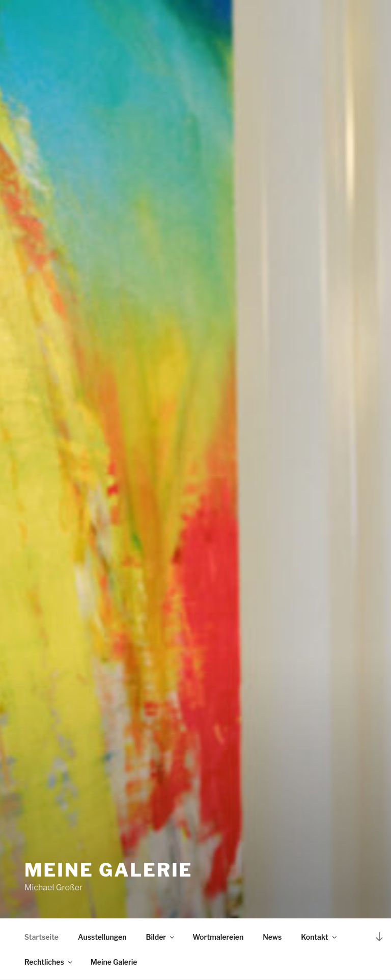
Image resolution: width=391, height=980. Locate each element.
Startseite (41, 937)
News (272, 937)
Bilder (161, 937)
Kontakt (319, 937)
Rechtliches (49, 962)
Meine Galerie (108, 870)
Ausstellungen (102, 937)
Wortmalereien (218, 937)
